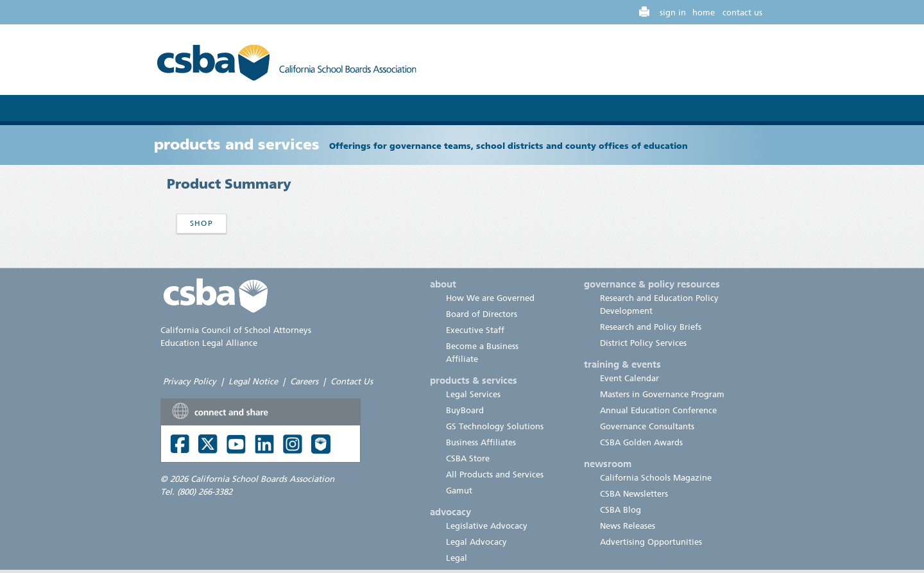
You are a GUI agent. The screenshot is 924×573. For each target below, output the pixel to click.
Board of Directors (482, 314)
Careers (304, 381)
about (443, 284)
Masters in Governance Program (662, 394)
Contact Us (352, 381)
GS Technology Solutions (495, 426)
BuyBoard (465, 410)
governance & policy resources (652, 284)
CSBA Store (468, 458)
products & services (474, 381)
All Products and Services (495, 475)
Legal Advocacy (476, 542)
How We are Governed (490, 298)
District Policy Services (643, 343)
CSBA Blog (620, 510)
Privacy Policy (190, 381)
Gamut (459, 491)
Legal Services (473, 394)
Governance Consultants (647, 426)
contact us (742, 13)
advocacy (450, 512)
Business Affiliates (481, 442)
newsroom (608, 464)
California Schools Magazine (656, 478)
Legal (457, 558)
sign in (673, 13)
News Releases (628, 526)
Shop (201, 223)
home (704, 13)
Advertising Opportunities (651, 542)
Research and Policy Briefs (651, 327)
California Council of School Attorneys (236, 330)
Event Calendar (629, 378)
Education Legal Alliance (209, 343)
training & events (622, 364)
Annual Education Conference (658, 410)
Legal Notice (253, 381)
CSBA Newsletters (634, 494)
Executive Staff (475, 330)
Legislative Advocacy (487, 526)
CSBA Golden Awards (641, 442)
